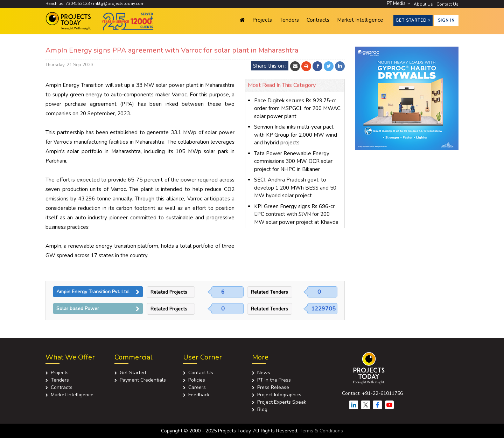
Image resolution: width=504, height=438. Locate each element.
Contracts (318, 20)
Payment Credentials (143, 380)
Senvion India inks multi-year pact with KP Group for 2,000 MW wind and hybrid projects (296, 135)
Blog (262, 409)
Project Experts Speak (282, 402)
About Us (423, 4)
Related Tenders (269, 292)
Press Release (273, 387)
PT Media (398, 4)
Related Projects (169, 292)
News (264, 373)
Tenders (289, 20)
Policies (197, 380)
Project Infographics (279, 395)
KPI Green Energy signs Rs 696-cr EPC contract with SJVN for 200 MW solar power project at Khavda (296, 214)
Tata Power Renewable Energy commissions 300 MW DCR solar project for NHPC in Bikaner (293, 161)
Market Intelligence (360, 20)
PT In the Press (274, 380)
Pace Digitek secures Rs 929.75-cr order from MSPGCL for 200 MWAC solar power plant (297, 108)
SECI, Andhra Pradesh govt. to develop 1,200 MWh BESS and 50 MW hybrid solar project (295, 188)
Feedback (199, 395)
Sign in (446, 20)
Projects (262, 20)
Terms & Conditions (321, 431)
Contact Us (447, 4)
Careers (197, 387)
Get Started (413, 20)
